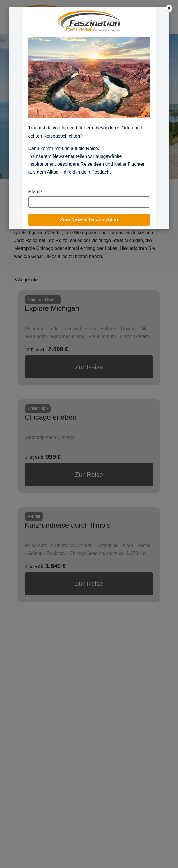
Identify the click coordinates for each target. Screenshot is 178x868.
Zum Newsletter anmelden (89, 220)
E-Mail (34, 192)
